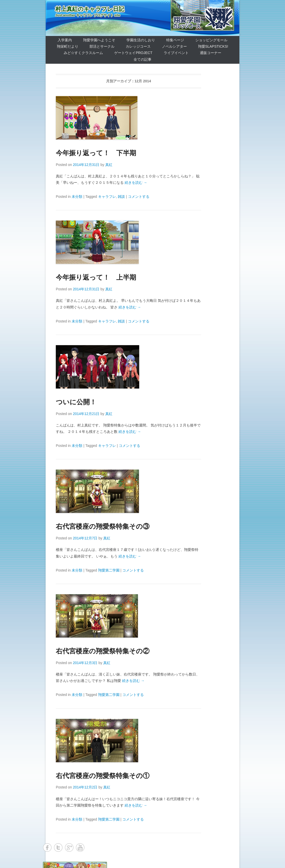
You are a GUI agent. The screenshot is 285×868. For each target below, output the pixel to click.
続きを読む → (136, 183)
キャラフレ (107, 197)
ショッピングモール (211, 40)
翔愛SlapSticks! (213, 46)
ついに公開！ (76, 402)
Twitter (58, 847)
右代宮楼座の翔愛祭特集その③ (103, 526)
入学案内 (65, 40)
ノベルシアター (174, 46)
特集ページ (175, 40)
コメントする (139, 197)
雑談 (121, 197)
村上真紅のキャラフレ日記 (90, 9)
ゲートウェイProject (133, 53)
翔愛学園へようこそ (99, 40)
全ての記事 (142, 59)
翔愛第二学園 (109, 570)
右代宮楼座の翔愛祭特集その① (103, 776)
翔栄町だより (68, 46)
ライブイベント (176, 53)
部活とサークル (102, 46)
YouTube (80, 847)
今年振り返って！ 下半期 (96, 153)
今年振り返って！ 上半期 (96, 277)
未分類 (77, 197)
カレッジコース (138, 46)
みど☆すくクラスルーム (83, 53)
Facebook (47, 847)
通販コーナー (211, 53)
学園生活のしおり (141, 40)
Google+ (69, 847)
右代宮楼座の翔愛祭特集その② (103, 651)
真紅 (109, 165)
